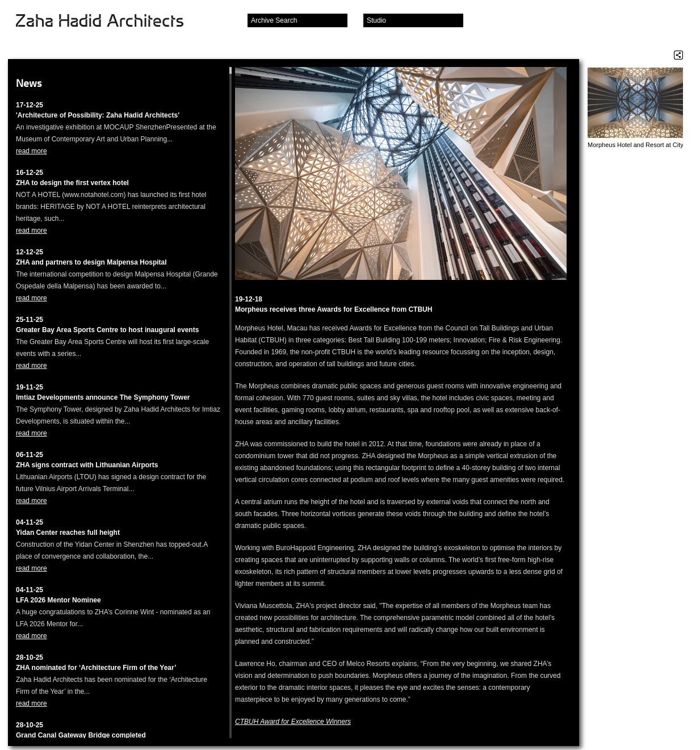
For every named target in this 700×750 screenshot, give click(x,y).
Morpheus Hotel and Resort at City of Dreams (636, 145)
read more (32, 151)
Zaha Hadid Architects (109, 22)
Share (678, 55)
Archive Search (274, 20)
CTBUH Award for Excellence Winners (293, 722)
